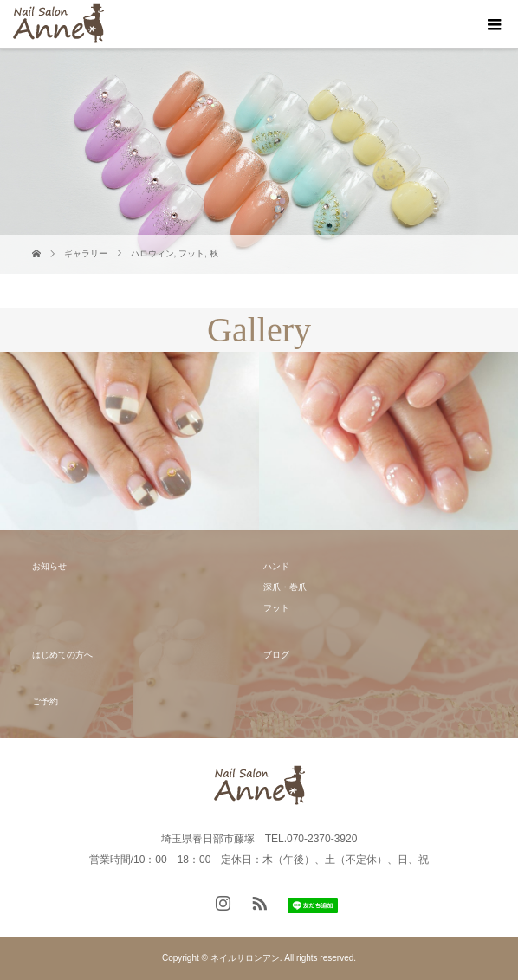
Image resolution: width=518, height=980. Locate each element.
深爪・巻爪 (285, 587)
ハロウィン (152, 253)
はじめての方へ (62, 655)
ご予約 (45, 701)
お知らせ (49, 566)
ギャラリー (86, 253)
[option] (129, 441)
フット (191, 253)
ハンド (276, 566)
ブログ (276, 655)
